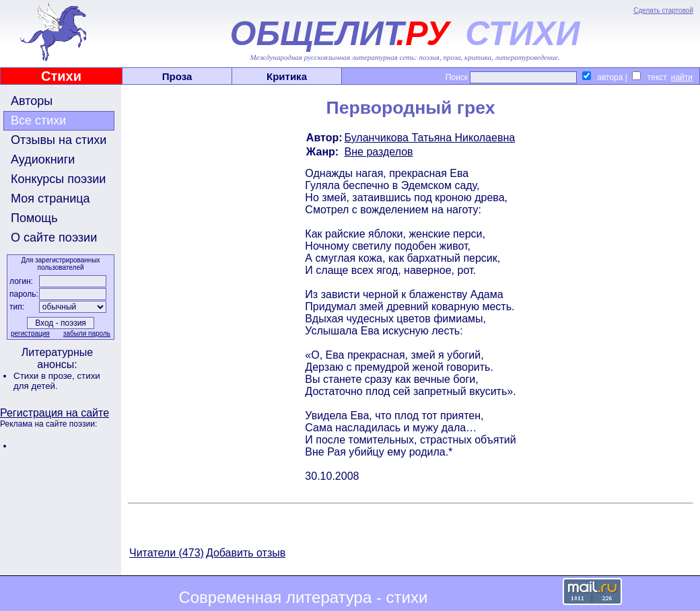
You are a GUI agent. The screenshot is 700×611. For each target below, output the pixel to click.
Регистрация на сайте (55, 413)
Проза (177, 76)
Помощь (34, 218)
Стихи (61, 76)
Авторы (32, 101)
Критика (287, 76)
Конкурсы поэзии (58, 179)
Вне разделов (379, 152)
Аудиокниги (43, 159)
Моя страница (50, 199)
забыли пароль (87, 333)
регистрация (30, 333)
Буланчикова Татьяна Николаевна (430, 138)
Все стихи (38, 120)
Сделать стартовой (663, 10)
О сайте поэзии (54, 238)
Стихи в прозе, (45, 376)
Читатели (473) (167, 553)
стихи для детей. (57, 381)
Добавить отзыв (246, 553)
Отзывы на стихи (59, 140)
